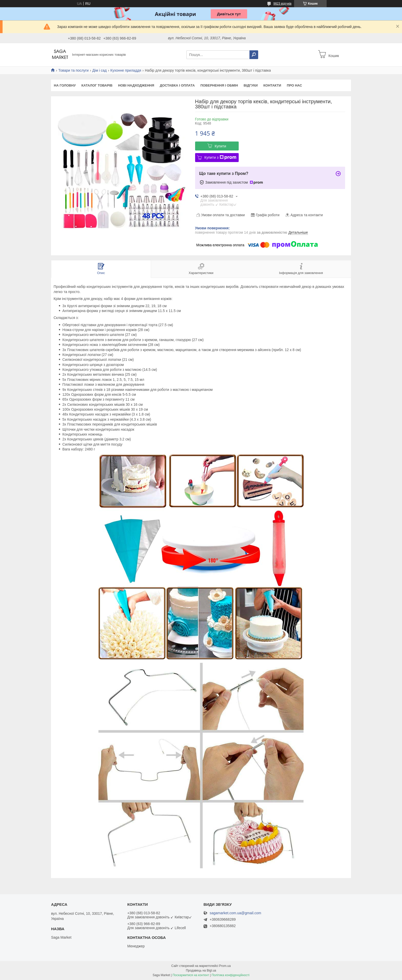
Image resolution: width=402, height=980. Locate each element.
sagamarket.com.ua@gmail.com (235, 913)
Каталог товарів (97, 85)
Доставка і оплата (177, 85)
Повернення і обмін (219, 85)
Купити (220, 146)
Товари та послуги (73, 70)
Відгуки (251, 85)
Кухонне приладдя (126, 70)
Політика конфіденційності (230, 975)
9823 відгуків (282, 4)
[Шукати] (254, 55)
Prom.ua (225, 966)
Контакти (272, 85)
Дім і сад (99, 70)
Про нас (294, 85)
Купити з (220, 157)
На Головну (65, 85)
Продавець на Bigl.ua (201, 970)
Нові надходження (136, 85)
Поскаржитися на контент (191, 975)
